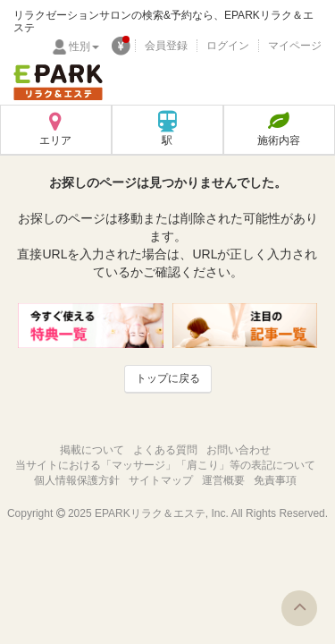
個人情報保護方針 (77, 480)
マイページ (295, 46)
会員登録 (166, 46)
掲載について (92, 450)
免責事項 (275, 480)
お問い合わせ (239, 450)
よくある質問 (165, 450)
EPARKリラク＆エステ (58, 82)
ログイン (228, 46)
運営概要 (223, 480)
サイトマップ (161, 480)
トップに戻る (168, 378)
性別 (84, 47)
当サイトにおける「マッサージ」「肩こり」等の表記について (165, 465)
